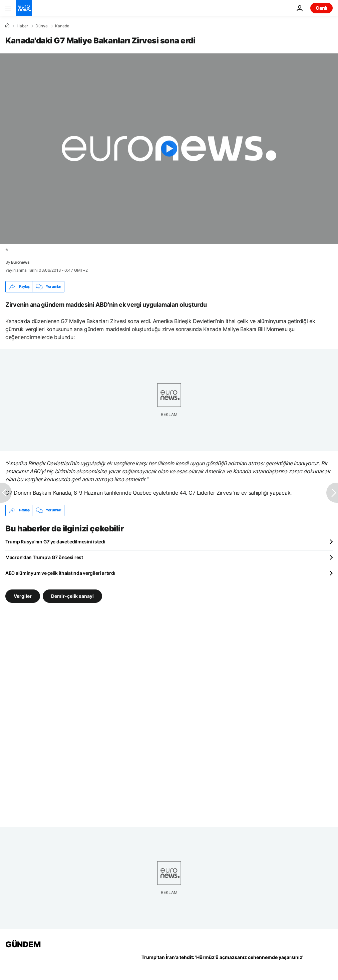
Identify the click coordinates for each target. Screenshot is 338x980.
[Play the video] (169, 149)
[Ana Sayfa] (7, 26)
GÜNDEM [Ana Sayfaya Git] (23, 944)
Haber (22, 26)
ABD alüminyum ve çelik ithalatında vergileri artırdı (60, 573)
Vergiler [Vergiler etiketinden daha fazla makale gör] (23, 596)
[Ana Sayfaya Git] (24, 8)
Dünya (42, 26)
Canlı (321, 8)
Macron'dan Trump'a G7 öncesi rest (44, 557)
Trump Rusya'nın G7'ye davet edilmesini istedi (55, 542)
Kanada (62, 26)
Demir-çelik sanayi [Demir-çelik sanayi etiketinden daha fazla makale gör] (72, 596)
